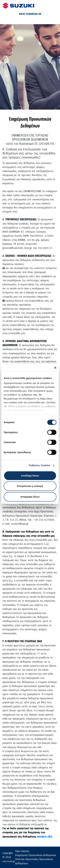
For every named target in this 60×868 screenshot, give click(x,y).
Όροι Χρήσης (22, 851)
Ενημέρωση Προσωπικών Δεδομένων (36, 855)
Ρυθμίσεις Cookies (40, 465)
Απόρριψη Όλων (30, 497)
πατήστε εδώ (45, 837)
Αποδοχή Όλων (30, 476)
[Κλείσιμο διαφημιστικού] (55, 368)
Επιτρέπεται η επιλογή (30, 486)
